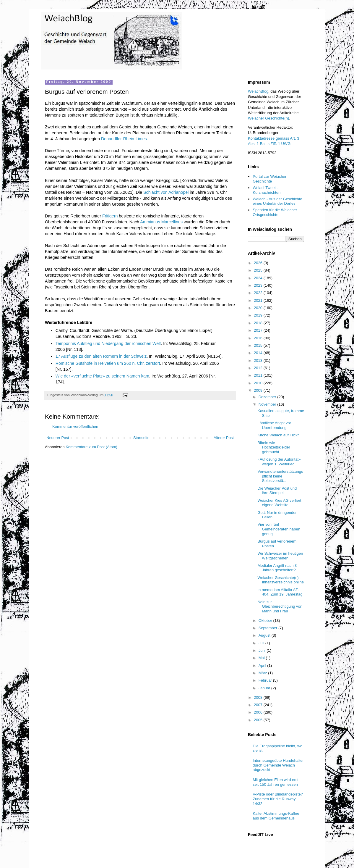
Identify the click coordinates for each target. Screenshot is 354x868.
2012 (259, 368)
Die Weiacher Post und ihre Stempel (277, 491)
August (265, 635)
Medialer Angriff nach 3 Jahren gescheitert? (277, 568)
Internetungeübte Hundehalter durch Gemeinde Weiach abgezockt (278, 765)
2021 (259, 300)
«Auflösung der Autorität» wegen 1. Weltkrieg (279, 462)
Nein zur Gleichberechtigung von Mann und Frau (280, 606)
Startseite (141, 438)
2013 (259, 360)
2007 (259, 705)
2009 (259, 390)
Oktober (266, 621)
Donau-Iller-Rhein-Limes (124, 139)
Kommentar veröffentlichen (75, 426)
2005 (259, 720)
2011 (259, 375)
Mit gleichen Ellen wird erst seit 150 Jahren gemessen (276, 782)
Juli (262, 643)
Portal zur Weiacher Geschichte (269, 179)
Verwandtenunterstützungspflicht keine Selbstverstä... (280, 476)
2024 (259, 278)
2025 (259, 270)
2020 (259, 308)
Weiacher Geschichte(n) (268, 118)
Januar (265, 688)
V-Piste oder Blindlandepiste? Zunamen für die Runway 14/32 (278, 799)
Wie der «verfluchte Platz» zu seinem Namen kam (102, 376)
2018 (259, 323)
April (263, 665)
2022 (259, 293)
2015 (259, 345)
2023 (259, 285)
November (268, 404)
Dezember (268, 397)
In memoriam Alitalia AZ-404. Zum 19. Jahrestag (280, 592)
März (263, 673)
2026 (259, 263)
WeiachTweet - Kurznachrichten (267, 190)
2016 (259, 338)
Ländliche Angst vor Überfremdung (274, 425)
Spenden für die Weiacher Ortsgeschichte (275, 212)
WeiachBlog (258, 91)
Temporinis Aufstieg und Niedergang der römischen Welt (108, 343)
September (268, 628)
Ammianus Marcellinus (161, 222)
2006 (259, 712)
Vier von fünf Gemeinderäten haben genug (279, 529)
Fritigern (110, 216)
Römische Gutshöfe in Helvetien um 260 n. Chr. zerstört (108, 363)
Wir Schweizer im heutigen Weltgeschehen (280, 556)
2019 (259, 315)
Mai (262, 658)
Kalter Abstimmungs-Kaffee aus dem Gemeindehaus (276, 816)
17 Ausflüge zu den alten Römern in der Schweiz (101, 356)
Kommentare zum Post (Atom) (91, 447)
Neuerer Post (58, 438)
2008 (259, 697)
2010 (259, 383)
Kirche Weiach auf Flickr (278, 435)
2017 (259, 330)
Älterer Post (224, 438)
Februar (266, 680)
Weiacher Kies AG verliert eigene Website (279, 503)
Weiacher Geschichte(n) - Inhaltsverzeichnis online (281, 580)
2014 (259, 353)
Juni (263, 650)
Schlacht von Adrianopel (166, 192)
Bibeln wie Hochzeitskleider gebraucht (274, 447)
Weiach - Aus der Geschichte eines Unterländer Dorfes (277, 201)
